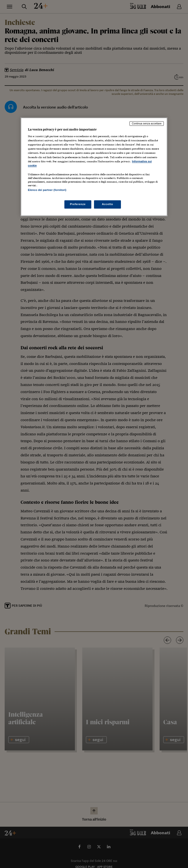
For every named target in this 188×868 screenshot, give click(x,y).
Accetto (107, 204)
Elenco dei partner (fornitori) (47, 190)
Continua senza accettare (147, 123)
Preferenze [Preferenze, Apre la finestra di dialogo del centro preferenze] (78, 204)
